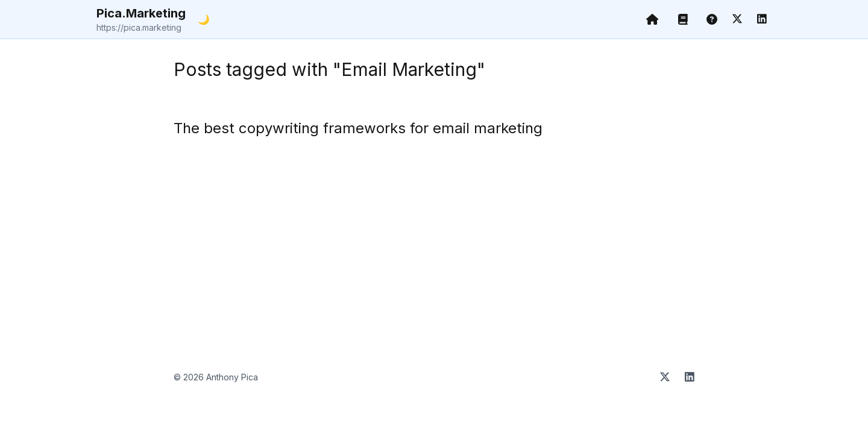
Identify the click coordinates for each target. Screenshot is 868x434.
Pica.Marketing (141, 20)
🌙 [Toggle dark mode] (204, 19)
